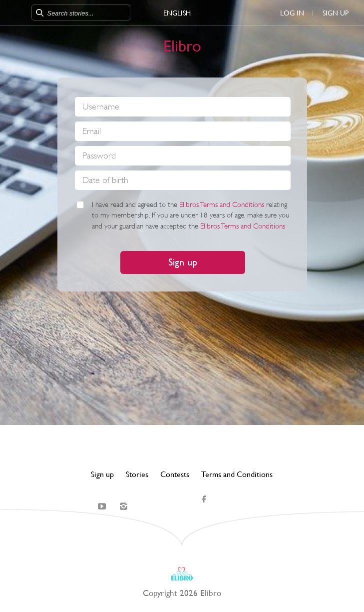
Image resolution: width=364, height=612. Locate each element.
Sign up (336, 13)
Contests (175, 474)
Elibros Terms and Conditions (222, 205)
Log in (292, 13)
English (177, 13)
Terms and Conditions (237, 474)
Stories (137, 474)
